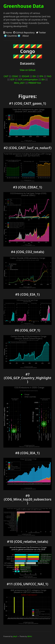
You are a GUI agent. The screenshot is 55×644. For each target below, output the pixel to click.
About (25, 36)
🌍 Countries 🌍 (12, 36)
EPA (41, 76)
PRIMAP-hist (35, 83)
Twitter (41, 32)
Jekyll (15, 636)
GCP (12, 79)
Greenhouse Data (24, 6)
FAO (49, 76)
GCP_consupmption (28, 79)
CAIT (6, 76)
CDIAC (15, 76)
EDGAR (25, 76)
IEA (43, 79)
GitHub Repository (24, 32)
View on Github (28, 70)
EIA (34, 76)
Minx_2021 (19, 83)
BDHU (30, 636)
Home (8, 32)
